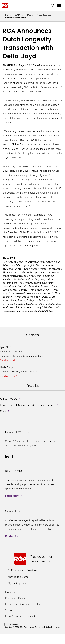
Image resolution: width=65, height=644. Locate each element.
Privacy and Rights (15, 598)
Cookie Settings (12, 624)
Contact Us (12, 536)
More (3, 411)
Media (30, 15)
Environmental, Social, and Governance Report (28, 405)
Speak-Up (11, 610)
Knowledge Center (19, 577)
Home (8, 15)
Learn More (12, 496)
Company (19, 15)
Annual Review (9, 399)
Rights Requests (17, 583)
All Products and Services (22, 570)
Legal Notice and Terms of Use (22, 616)
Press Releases (44, 15)
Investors (10, 592)
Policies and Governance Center (23, 604)
